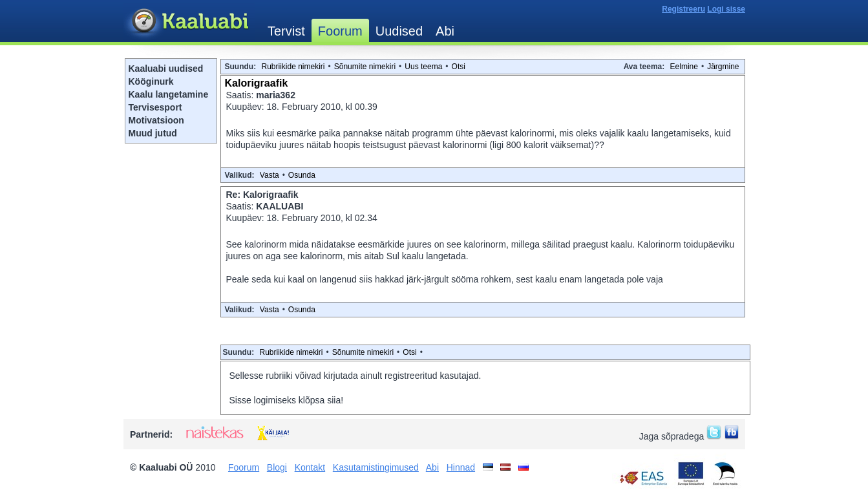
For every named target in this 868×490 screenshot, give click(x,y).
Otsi (459, 67)
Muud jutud (153, 133)
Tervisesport (155, 107)
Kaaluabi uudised (166, 69)
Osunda (302, 175)
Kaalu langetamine (169, 94)
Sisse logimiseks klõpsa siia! (287, 400)
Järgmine (723, 67)
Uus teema (423, 67)
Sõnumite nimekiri (365, 67)
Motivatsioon (156, 120)
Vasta (270, 175)
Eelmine (684, 67)
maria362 (276, 95)
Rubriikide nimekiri (293, 67)
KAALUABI (280, 206)
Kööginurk (151, 81)
